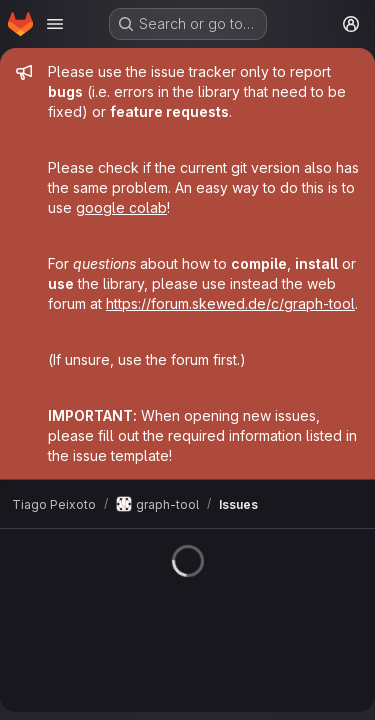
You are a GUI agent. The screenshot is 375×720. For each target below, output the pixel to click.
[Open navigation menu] (55, 24)
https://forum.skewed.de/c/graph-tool (230, 303)
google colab (121, 207)
